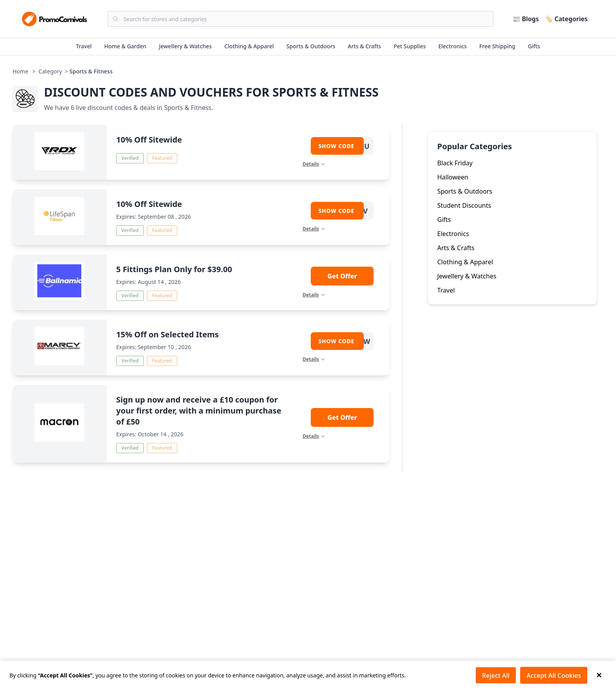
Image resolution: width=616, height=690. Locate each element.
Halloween (453, 177)
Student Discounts (464, 205)
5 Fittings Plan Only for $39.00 (174, 269)
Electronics (453, 46)
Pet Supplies (410, 46)
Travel (84, 46)
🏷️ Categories (566, 19)
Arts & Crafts (364, 46)
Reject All (496, 675)
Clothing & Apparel (249, 46)
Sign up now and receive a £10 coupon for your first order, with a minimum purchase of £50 (199, 411)
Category (50, 71)
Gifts (534, 46)
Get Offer (342, 276)
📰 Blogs (525, 19)
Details (314, 164)
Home (20, 71)
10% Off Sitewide (149, 140)
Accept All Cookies (554, 675)
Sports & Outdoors (311, 46)
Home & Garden (125, 46)
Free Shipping (497, 46)
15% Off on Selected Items (168, 334)
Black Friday (455, 163)
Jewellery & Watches (185, 46)
